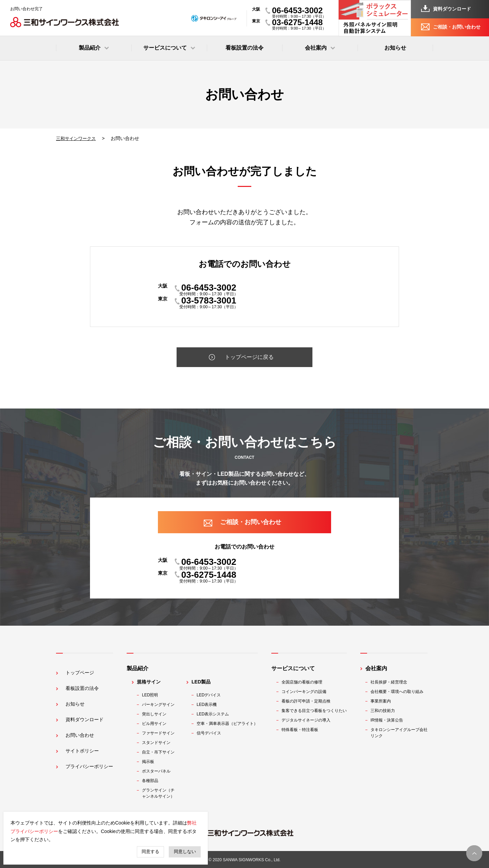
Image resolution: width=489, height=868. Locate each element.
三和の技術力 (385, 711)
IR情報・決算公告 (389, 720)
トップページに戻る (250, 357)
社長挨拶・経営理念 (391, 682)
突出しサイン (157, 714)
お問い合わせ (77, 724)
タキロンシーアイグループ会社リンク (401, 733)
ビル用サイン (157, 724)
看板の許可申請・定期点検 (308, 701)
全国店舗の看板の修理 (304, 682)
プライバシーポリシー (88, 752)
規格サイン (151, 682)
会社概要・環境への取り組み (399, 692)
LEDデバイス (211, 695)
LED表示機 (209, 705)
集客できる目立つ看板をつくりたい (316, 711)
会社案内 (379, 668)
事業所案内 (383, 701)
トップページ (77, 668)
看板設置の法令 (244, 48)
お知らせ (395, 48)
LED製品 (203, 682)
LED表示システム (215, 714)
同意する (150, 852)
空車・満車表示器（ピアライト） (230, 724)
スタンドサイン (159, 743)
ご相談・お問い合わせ (457, 27)
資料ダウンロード (452, 9)
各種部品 (152, 781)
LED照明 (152, 695)
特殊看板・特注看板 (302, 730)
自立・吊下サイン (161, 752)
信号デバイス (211, 733)
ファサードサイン (161, 733)
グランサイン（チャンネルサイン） (161, 793)
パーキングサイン (161, 705)
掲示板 (150, 762)
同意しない (185, 852)
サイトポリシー (80, 738)
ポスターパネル (159, 771)
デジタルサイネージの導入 (308, 720)
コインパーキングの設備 (306, 692)
